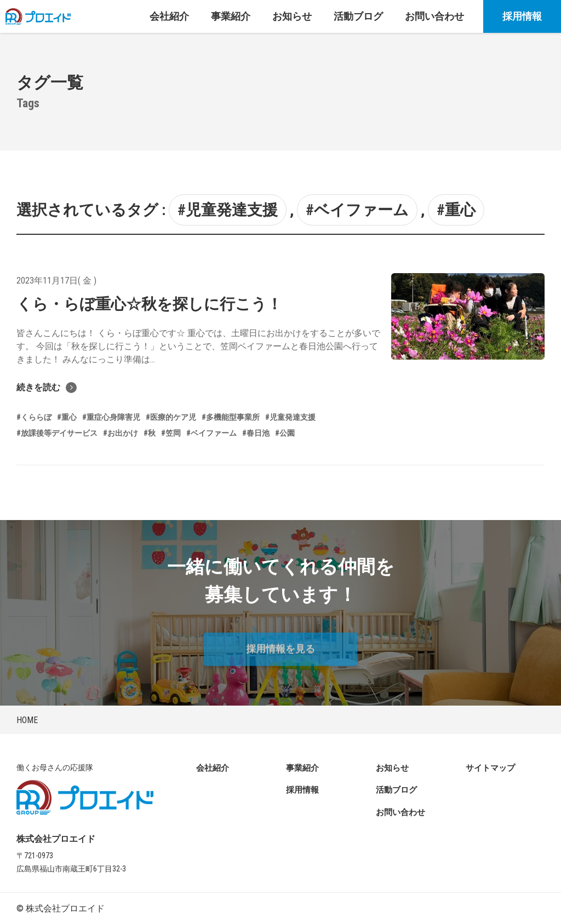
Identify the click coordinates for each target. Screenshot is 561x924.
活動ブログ (396, 790)
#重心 (456, 210)
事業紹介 (302, 768)
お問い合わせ (400, 812)
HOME (27, 720)
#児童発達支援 (228, 210)
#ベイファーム (357, 210)
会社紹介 (213, 768)
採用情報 (522, 16)
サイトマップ (490, 768)
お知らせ (392, 768)
